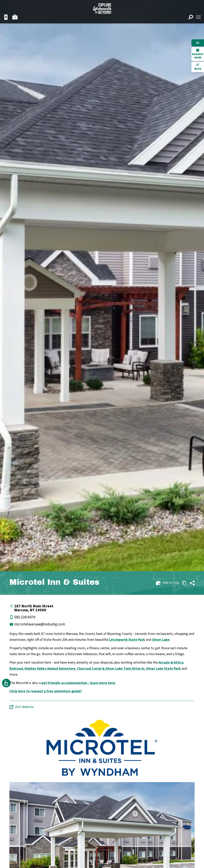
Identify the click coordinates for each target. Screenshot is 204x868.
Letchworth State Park (127, 640)
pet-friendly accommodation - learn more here (78, 683)
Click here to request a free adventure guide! (45, 691)
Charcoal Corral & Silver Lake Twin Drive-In (111, 669)
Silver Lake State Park (163, 669)
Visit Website (22, 707)
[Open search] (191, 17)
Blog (198, 67)
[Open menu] (199, 17)
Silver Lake (161, 640)
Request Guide (198, 54)
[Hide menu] (198, 43)
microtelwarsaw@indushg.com (40, 624)
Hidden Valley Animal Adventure (50, 669)
